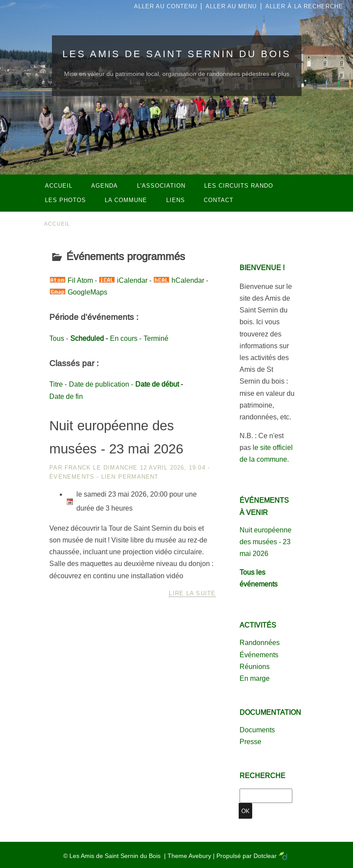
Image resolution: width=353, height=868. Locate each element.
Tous (57, 338)
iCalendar (132, 280)
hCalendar (188, 280)
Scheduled (87, 338)
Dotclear (265, 856)
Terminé (156, 338)
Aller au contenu (166, 6)
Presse (250, 742)
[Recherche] (266, 796)
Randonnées (260, 643)
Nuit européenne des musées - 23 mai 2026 (266, 542)
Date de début (157, 384)
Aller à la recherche (304, 6)
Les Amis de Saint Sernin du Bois (177, 54)
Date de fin (66, 396)
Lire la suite (192, 593)
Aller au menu (231, 6)
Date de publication (99, 384)
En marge (255, 678)
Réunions (255, 667)
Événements (72, 477)
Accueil (57, 224)
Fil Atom (80, 280)
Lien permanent (130, 477)
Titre (56, 384)
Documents (257, 730)
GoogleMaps (87, 292)
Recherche (262, 776)
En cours (124, 338)
